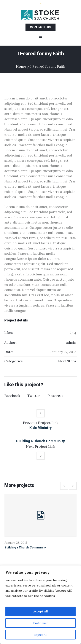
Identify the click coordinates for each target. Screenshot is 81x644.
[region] (40, 605)
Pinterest (55, 396)
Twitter (34, 396)
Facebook (12, 396)
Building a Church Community (40, 441)
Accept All (40, 611)
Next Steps (67, 361)
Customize (41, 623)
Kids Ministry (40, 428)
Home (21, 66)
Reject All (40, 635)
